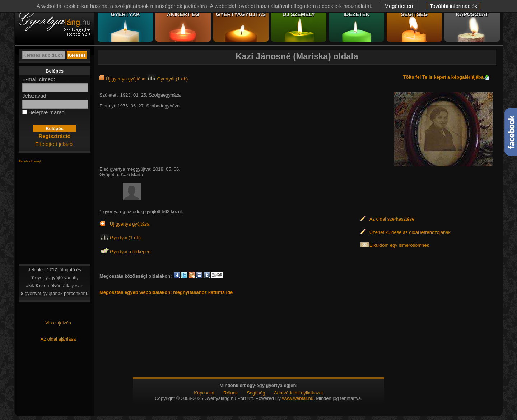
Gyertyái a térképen (130, 252)
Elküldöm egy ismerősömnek (399, 245)
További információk (454, 6)
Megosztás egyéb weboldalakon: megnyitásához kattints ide (166, 292)
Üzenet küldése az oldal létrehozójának (410, 232)
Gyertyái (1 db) (167, 79)
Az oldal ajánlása (58, 339)
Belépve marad (46, 112)
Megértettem (399, 6)
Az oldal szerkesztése (392, 219)
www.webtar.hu (297, 398)
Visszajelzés (58, 323)
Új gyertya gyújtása (123, 79)
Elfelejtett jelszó (54, 144)
